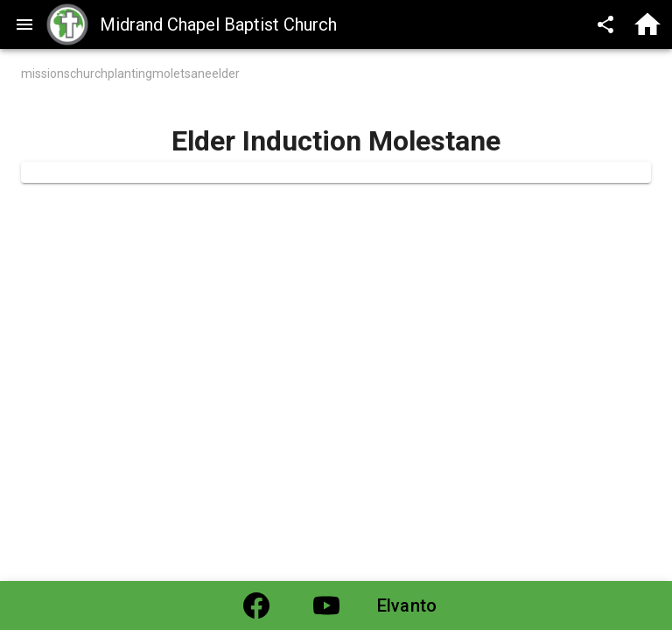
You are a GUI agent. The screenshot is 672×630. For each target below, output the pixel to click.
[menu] (24, 24)
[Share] (605, 24)
